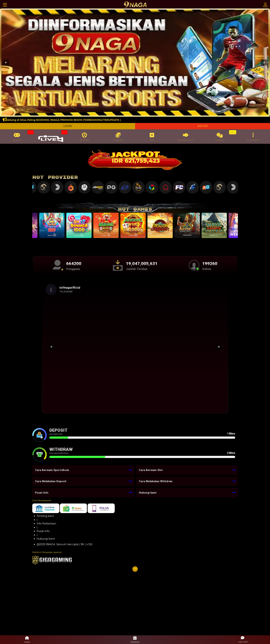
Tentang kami (46, 516)
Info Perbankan (47, 524)
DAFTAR (203, 126)
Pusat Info (43, 531)
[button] (6, 62)
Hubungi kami (46, 539)
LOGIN (67, 126)
